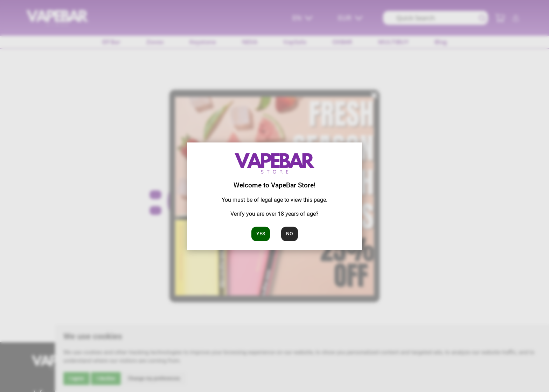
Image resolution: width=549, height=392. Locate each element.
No (290, 234)
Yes (261, 234)
